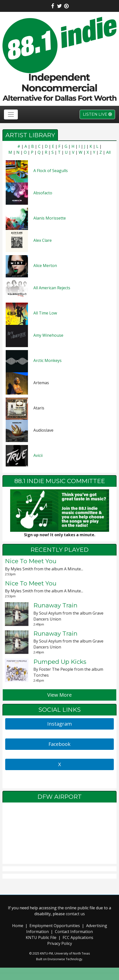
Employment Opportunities (55, 926)
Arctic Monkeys (48, 360)
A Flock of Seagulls (51, 171)
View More (59, 695)
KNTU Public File (41, 937)
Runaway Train (55, 605)
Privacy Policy (60, 943)
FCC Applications (78, 937)
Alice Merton (45, 266)
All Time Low (45, 313)
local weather (59, 859)
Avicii (38, 455)
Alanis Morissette (50, 218)
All (108, 152)
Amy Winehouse (48, 335)
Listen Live (97, 114)
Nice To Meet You (31, 561)
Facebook (59, 744)
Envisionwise (56, 959)
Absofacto (43, 193)
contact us (75, 914)
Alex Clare (43, 240)
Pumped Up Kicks (60, 662)
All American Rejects (52, 288)
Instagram (59, 724)
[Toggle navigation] (11, 114)
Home (18, 926)
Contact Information (74, 932)
